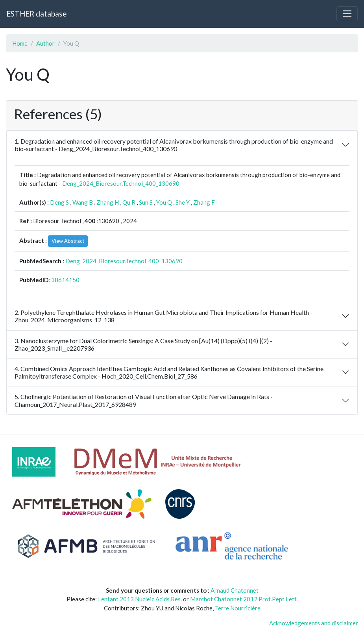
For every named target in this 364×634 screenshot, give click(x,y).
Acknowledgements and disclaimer (314, 623)
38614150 (65, 280)
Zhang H (108, 202)
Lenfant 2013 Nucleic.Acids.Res (139, 599)
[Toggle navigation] (347, 14)
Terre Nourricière (238, 608)
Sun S (146, 202)
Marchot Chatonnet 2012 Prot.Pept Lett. (244, 599)
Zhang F (204, 202)
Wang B (83, 202)
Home (20, 43)
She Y (183, 202)
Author (45, 43)
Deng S (59, 202)
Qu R (129, 202)
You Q (164, 202)
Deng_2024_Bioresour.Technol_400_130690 (121, 183)
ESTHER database (36, 14)
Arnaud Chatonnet (235, 590)
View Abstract (68, 241)
